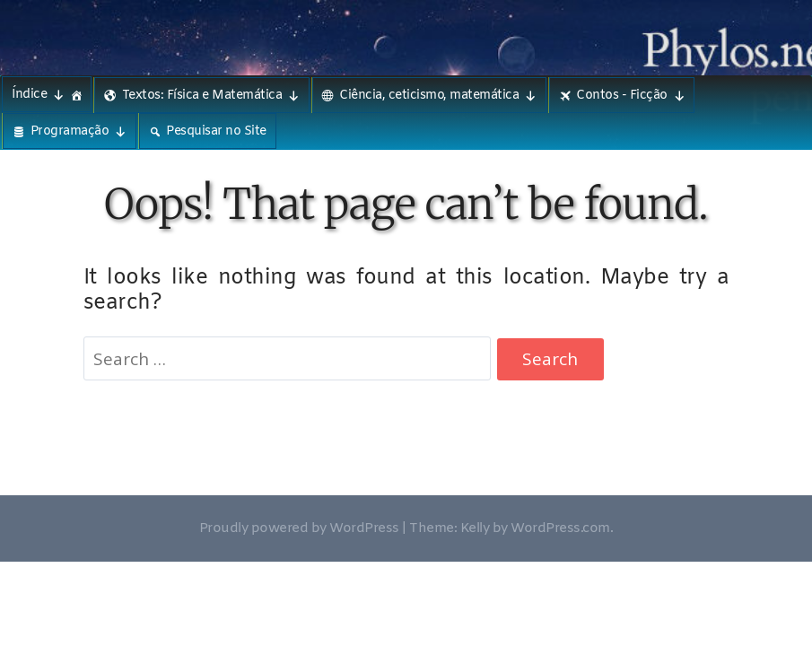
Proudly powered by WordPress (299, 528)
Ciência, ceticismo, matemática (438, 96)
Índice (38, 95)
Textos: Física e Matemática (211, 96)
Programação (79, 131)
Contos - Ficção (630, 96)
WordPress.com (560, 528)
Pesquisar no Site (216, 131)
